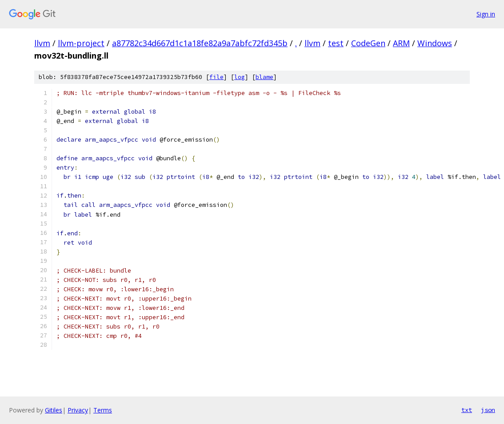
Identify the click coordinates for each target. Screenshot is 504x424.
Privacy (78, 410)
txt (467, 410)
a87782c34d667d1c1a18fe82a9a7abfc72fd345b (200, 43)
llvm (42, 43)
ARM (401, 43)
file (216, 77)
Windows (435, 43)
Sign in (486, 14)
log (240, 77)
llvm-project (81, 43)
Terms (103, 410)
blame (264, 77)
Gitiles (54, 410)
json (488, 410)
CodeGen (368, 43)
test (336, 43)
